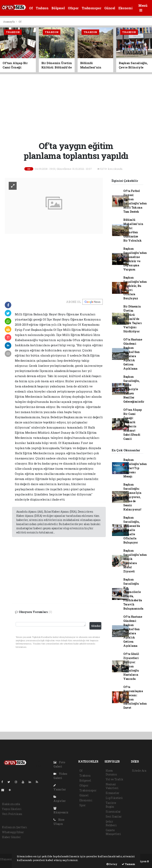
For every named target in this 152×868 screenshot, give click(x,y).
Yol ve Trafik (114, 779)
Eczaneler (113, 793)
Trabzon (42, 8)
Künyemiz (61, 811)
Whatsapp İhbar (13, 832)
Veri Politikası (12, 814)
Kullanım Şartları (15, 827)
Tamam (128, 864)
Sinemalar (113, 812)
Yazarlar (60, 788)
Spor (83, 805)
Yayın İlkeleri (12, 809)
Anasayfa (9, 22)
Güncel (110, 8)
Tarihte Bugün (111, 805)
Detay (112, 864)
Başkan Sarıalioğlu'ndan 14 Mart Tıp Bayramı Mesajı (135, 468)
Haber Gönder (11, 837)
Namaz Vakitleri (112, 786)
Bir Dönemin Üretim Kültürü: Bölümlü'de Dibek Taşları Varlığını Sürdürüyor (133, 319)
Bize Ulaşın (59, 822)
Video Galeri (60, 776)
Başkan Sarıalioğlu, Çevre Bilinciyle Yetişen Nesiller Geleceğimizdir (134, 389)
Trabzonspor (92, 8)
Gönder (96, 626)
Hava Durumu (111, 772)
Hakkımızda (11, 804)
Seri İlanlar (114, 816)
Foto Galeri (59, 764)
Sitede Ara (139, 771)
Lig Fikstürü (114, 798)
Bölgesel (58, 8)
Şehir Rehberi (111, 823)
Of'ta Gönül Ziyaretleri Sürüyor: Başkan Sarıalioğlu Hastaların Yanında (131, 666)
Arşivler (59, 799)
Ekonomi (125, 8)
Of (31, 8)
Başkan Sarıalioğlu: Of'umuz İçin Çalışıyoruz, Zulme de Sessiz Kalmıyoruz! (132, 497)
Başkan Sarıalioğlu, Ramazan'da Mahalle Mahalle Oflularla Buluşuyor (132, 530)
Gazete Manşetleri (113, 832)
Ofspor (73, 8)
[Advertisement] (77, 107)
